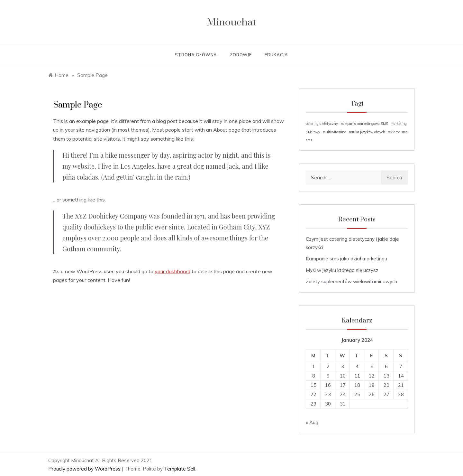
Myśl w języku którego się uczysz (342, 270)
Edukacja (276, 55)
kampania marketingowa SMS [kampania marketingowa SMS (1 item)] (364, 124)
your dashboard (172, 271)
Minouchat (232, 22)
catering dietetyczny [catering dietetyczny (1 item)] (322, 124)
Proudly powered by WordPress (85, 469)
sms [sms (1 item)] (309, 140)
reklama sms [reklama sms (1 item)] (398, 132)
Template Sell (180, 469)
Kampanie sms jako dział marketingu (346, 259)
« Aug (312, 422)
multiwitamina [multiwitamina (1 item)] (335, 132)
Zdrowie (241, 55)
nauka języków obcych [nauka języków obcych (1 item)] (367, 132)
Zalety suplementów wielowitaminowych (351, 281)
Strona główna (196, 55)
